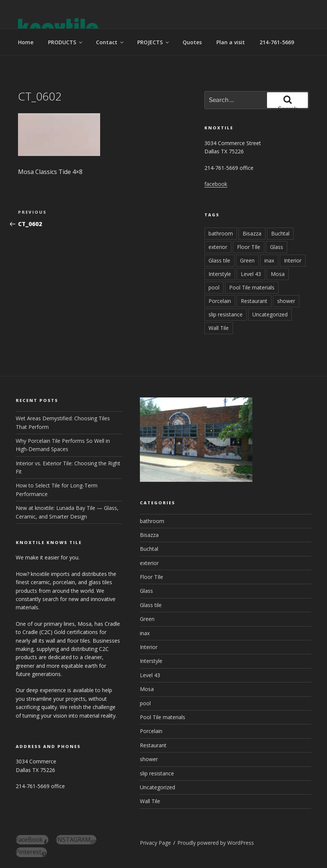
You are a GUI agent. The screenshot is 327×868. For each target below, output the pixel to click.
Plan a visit (231, 42)
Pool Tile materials (252, 287)
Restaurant (254, 301)
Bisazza (252, 233)
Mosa (278, 274)
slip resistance (226, 314)
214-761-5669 (277, 42)
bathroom (221, 233)
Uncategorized (270, 314)
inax (269, 260)
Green (247, 260)
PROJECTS (154, 42)
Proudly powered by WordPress (216, 843)
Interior (293, 260)
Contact (110, 42)
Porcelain (220, 301)
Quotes (192, 42)
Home (26, 42)
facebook (216, 184)
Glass (277, 247)
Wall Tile (219, 328)
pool (214, 287)
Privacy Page (155, 843)
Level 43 (251, 274)
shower (286, 301)
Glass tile (219, 260)
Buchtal (280, 233)
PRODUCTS (66, 42)
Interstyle (220, 274)
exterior (218, 247)
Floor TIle (249, 247)
